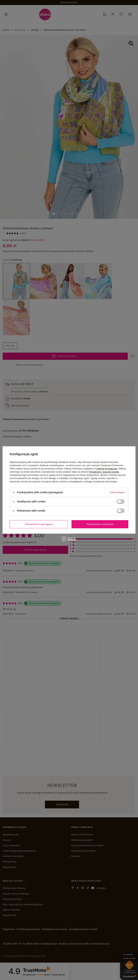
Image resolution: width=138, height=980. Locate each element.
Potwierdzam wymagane (39, 524)
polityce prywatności (107, 469)
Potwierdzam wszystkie (100, 524)
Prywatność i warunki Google (104, 472)
